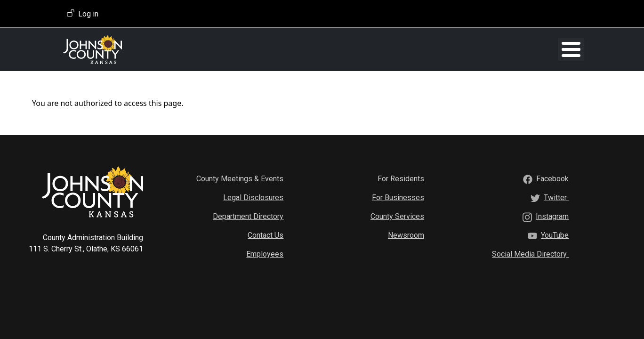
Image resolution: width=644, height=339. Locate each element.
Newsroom (406, 235)
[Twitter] (556, 197)
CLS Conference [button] (483, 49)
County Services (397, 216)
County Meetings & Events (240, 178)
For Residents (401, 178)
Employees (265, 254)
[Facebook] (552, 178)
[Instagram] (552, 216)
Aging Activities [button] (543, 49)
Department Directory (248, 216)
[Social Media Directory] (530, 254)
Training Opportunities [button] (242, 49)
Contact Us (266, 235)
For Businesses (398, 197)
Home (198, 49)
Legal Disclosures (253, 197)
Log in (88, 14)
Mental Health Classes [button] (401, 49)
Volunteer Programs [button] (318, 49)
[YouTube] (555, 235)
